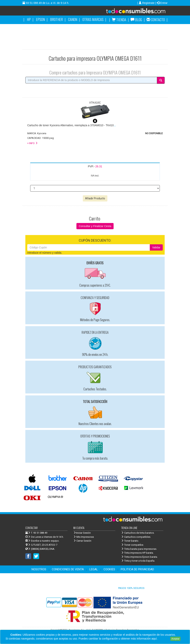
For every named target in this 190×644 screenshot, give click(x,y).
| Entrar (161, 3)
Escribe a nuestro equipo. (42, 541)
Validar (156, 247)
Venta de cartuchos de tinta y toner (131, 12)
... (72, 125)
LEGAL (94, 569)
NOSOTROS (39, 569)
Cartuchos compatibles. (136, 537)
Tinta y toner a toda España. (138, 561)
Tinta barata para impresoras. (139, 549)
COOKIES (109, 569)
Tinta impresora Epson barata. (139, 557)
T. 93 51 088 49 (39, 533)
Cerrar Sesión (82, 541)
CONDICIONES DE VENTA (68, 569)
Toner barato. (130, 541)
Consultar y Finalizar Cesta (95, 226)
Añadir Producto (95, 198)
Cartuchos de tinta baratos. (138, 533)
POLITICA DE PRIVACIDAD (137, 569)
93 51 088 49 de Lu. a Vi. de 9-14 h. (47, 3)
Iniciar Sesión (82, 533)
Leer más (164, 639)
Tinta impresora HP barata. (137, 553)
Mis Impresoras (84, 537)
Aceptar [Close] (175, 639)
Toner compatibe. (132, 545)
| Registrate (146, 3)
